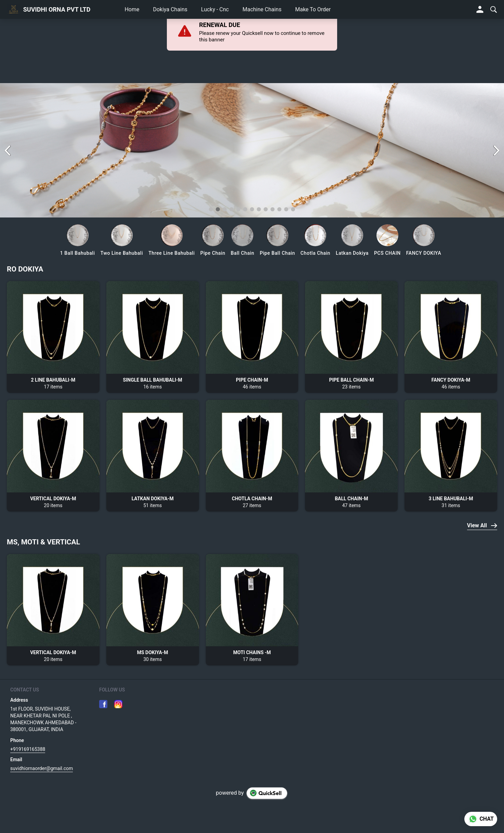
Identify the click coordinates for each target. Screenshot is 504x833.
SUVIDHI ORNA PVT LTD (57, 10)
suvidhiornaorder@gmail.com (42, 768)
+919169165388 (28, 749)
